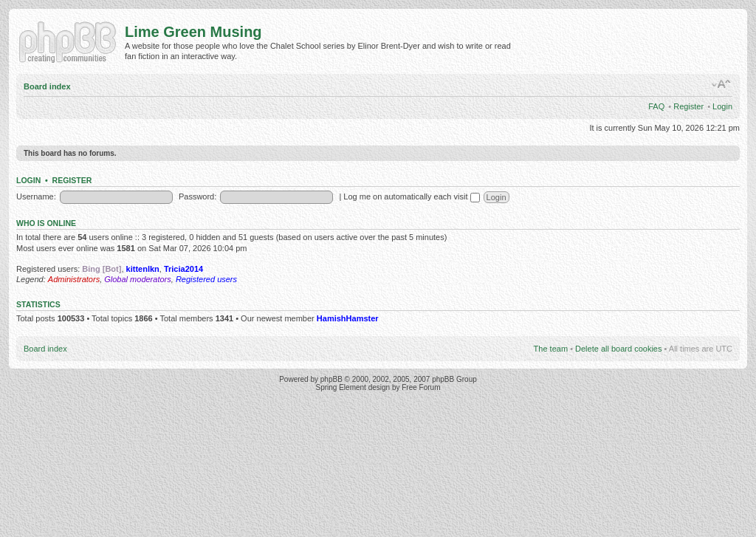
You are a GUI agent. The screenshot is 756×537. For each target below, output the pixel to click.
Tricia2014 (183, 269)
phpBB (331, 379)
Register (688, 106)
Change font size (722, 84)
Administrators (74, 279)
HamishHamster (348, 318)
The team (551, 349)
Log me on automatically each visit (411, 196)
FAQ (656, 106)
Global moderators (138, 279)
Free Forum (421, 387)
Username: (36, 196)
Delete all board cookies (618, 349)
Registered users (206, 279)
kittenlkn (143, 269)
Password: (197, 196)
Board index (47, 86)
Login (722, 106)
